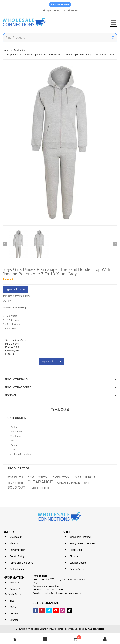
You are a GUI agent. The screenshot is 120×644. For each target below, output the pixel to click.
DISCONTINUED (84, 477)
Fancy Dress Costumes (82, 543)
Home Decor (77, 550)
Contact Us (16, 613)
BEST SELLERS (15, 477)
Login (47, 10)
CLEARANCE (40, 482)
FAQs (13, 607)
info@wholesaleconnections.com (63, 593)
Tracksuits (19, 50)
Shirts (14, 441)
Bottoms (15, 427)
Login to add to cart (15, 289)
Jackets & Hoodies (21, 454)
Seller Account (17, 569)
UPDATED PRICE (69, 483)
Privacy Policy (17, 550)
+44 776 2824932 (60, 5)
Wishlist (73, 10)
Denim (14, 445)
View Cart (15, 543)
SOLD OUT (16, 487)
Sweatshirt (16, 432)
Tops (13, 450)
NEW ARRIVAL (38, 477)
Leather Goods (78, 563)
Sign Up (59, 10)
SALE (87, 483)
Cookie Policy (17, 556)
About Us (15, 583)
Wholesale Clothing (80, 537)
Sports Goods (77, 569)
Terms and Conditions (21, 563)
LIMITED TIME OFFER (40, 488)
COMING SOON (15, 483)
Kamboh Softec (96, 629)
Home (6, 50)
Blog (12, 601)
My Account (16, 537)
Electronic (75, 556)
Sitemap (14, 620)
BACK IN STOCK (61, 477)
